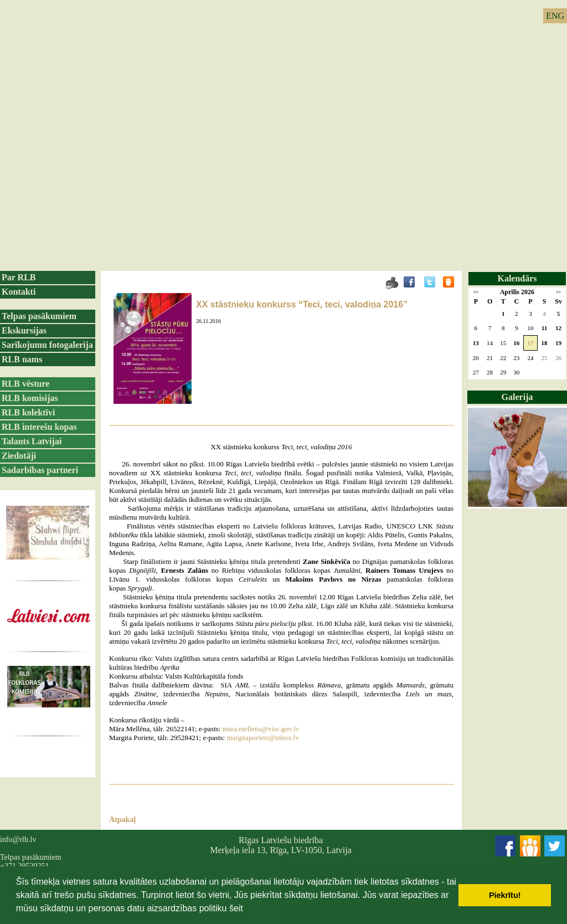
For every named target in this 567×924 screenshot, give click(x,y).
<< (476, 292)
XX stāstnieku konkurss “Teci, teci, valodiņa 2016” (302, 304)
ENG (555, 16)
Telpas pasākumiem (39, 316)
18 (545, 343)
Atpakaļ (122, 820)
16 (516, 343)
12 (558, 328)
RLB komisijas (30, 398)
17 (530, 343)
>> (558, 292)
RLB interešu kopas (39, 427)
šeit (236, 908)
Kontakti (19, 292)
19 (558, 343)
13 (476, 343)
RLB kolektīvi (28, 412)
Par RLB (19, 277)
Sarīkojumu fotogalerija (47, 345)
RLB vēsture (25, 384)
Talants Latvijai (32, 441)
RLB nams (22, 359)
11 (544, 328)
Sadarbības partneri (40, 470)
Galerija (517, 397)
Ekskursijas (24, 330)
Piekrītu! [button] (505, 895)
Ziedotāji (19, 456)
